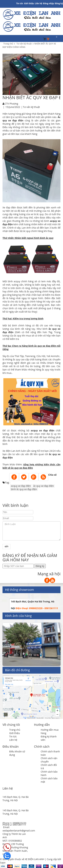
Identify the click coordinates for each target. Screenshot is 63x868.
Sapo (3, 863)
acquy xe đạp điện (21, 486)
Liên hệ (39, 3)
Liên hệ (13, 740)
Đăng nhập (48, 3)
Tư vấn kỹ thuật (32, 107)
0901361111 (19, 825)
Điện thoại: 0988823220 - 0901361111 (37, 608)
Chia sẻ (52, 475)
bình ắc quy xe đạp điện (24, 489)
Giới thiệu (29, 3)
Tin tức (13, 736)
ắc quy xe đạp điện (44, 486)
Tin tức (20, 3)
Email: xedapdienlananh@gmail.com (19, 829)
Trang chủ (15, 730)
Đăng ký (59, 3)
